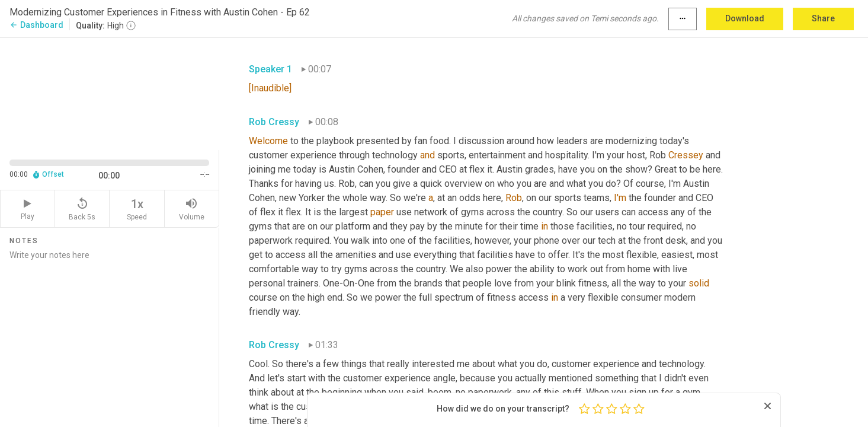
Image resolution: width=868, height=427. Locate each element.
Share (823, 18)
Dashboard (36, 25)
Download (745, 18)
